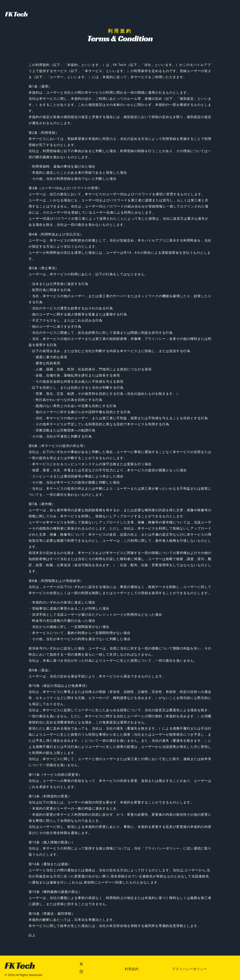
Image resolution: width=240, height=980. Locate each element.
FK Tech (16, 14)
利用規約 (132, 969)
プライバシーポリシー (190, 969)
